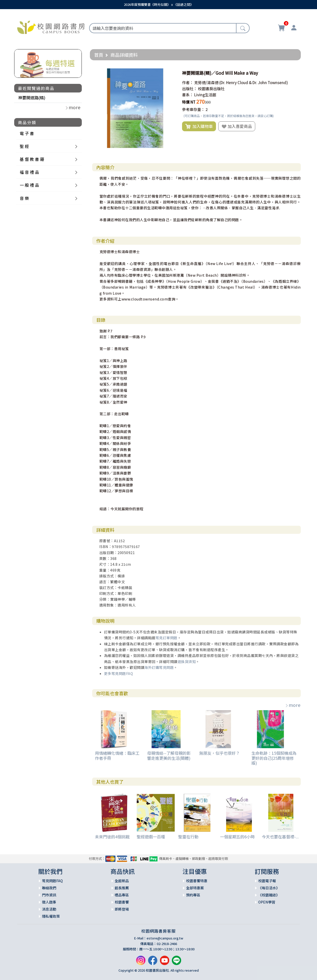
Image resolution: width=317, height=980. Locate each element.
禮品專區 (122, 895)
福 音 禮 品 (29, 172)
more (293, 705)
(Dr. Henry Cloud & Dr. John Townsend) (254, 82)
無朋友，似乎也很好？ (220, 753)
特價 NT (189, 102)
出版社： (190, 89)
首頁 (99, 55)
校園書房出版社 (211, 89)
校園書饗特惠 (197, 881)
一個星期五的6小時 (237, 837)
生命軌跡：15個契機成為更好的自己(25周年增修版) (274, 758)
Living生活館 (205, 95)
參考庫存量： (193, 109)
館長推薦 (122, 888)
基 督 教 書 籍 (32, 159)
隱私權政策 (51, 916)
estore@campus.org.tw (165, 938)
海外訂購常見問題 (159, 667)
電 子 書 (27, 133)
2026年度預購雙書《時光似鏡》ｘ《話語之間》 (159, 4)
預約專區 (193, 895)
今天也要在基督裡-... (280, 837)
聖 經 (24, 146)
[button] (170, 73)
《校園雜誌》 (269, 895)
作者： (188, 82)
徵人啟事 (49, 902)
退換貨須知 (187, 662)
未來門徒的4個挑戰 (112, 837)
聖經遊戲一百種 (151, 837)
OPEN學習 (267, 902)
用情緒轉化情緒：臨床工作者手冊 (117, 755)
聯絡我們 (49, 888)
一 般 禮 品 (29, 185)
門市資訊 (49, 895)
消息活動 (49, 909)
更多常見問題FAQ (119, 673)
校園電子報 (267, 881)
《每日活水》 (269, 888)
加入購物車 (199, 126)
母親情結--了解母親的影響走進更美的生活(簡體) (169, 755)
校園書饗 (122, 902)
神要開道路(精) (32, 98)
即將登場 (122, 909)
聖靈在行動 (188, 837)
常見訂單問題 (166, 638)
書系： (188, 95)
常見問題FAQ (52, 881)
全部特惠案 (195, 888)
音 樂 (24, 198)
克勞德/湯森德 (206, 82)
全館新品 (122, 881)
